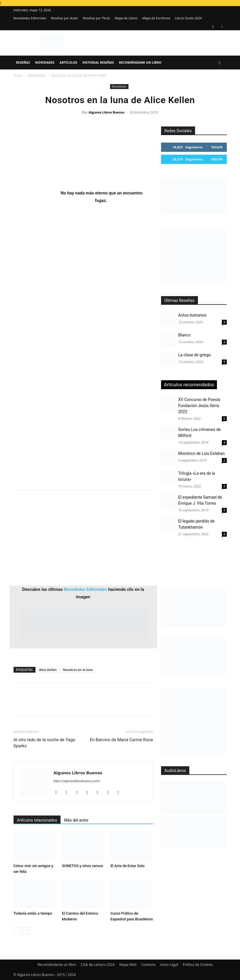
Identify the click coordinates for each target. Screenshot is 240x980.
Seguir (217, 147)
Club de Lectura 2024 (98, 965)
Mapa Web (128, 965)
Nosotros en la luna (78, 670)
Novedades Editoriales (30, 18)
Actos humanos (192, 315)
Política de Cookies (198, 965)
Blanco (185, 335)
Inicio (18, 75)
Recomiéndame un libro (140, 62)
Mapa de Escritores (156, 18)
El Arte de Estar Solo (127, 866)
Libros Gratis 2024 (188, 18)
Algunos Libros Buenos (107, 112)
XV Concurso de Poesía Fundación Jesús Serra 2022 (199, 406)
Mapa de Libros (126, 18)
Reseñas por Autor (65, 18)
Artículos (68, 62)
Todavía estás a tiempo (33, 913)
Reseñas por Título (96, 18)
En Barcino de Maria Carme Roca (121, 740)
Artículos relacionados (37, 820)
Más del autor (76, 820)
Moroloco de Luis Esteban (202, 453)
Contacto (148, 965)
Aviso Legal (169, 965)
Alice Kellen (48, 670)
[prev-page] (17, 931)
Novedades (45, 62)
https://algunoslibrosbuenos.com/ (77, 781)
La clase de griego (195, 355)
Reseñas (23, 62)
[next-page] (26, 931)
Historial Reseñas (98, 62)
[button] (220, 63)
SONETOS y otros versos (83, 866)
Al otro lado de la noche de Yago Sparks (44, 743)
